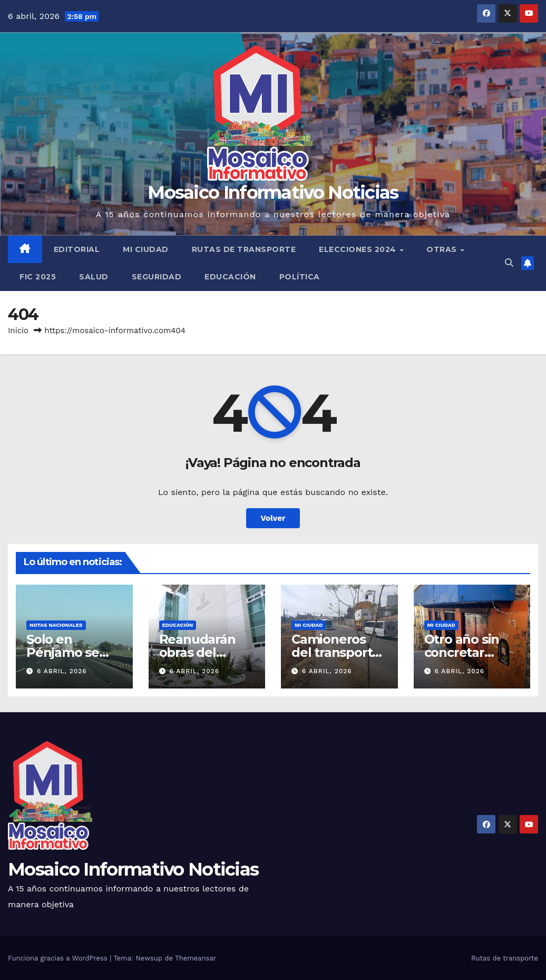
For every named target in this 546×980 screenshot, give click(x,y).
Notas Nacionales (56, 625)
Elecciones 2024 (359, 249)
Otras (443, 249)
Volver (273, 518)
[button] (509, 263)
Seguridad (157, 277)
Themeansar (196, 958)
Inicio (18, 331)
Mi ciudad (146, 249)
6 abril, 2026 (62, 671)
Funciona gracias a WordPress (59, 958)
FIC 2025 (38, 277)
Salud (94, 277)
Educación (230, 277)
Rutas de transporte (244, 249)
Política (300, 277)
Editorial (77, 249)
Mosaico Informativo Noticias (273, 192)
